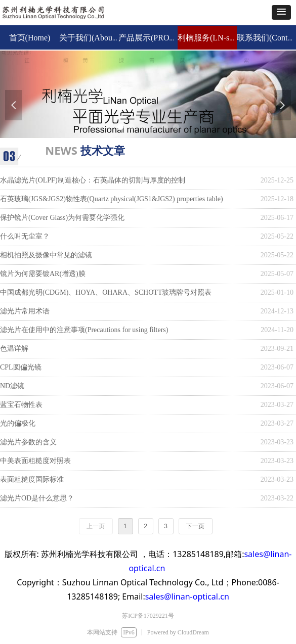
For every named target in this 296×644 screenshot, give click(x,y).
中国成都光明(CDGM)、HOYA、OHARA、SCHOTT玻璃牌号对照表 (106, 292)
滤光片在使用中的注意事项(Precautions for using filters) (84, 330)
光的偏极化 (18, 423)
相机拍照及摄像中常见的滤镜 (46, 255)
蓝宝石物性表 (21, 405)
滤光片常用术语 (25, 311)
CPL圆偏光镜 (21, 367)
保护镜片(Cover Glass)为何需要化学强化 (62, 218)
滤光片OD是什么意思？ (37, 498)
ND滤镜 (12, 386)
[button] (281, 12)
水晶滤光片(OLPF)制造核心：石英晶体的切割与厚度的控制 (93, 180)
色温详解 (14, 349)
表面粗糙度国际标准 (32, 479)
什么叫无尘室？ (25, 236)
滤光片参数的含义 (28, 442)
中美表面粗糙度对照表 (35, 461)
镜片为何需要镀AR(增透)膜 (43, 274)
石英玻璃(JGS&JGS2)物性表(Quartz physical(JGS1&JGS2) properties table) (112, 199)
